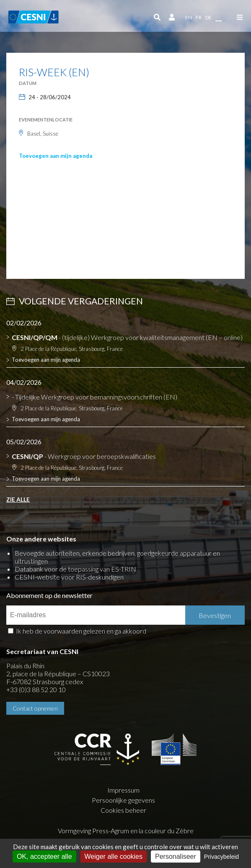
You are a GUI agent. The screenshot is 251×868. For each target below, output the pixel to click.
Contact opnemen (35, 708)
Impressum (123, 790)
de (208, 17)
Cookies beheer (123, 810)
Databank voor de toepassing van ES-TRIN (75, 569)
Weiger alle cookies (114, 856)
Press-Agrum (111, 831)
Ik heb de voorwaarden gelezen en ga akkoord (81, 631)
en (189, 17)
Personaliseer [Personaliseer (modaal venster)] (176, 856)
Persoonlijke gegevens (123, 800)
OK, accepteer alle (44, 856)
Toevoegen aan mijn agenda (56, 156)
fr (199, 17)
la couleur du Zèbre (166, 831)
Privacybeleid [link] (221, 857)
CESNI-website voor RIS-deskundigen (69, 577)
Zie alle (18, 499)
